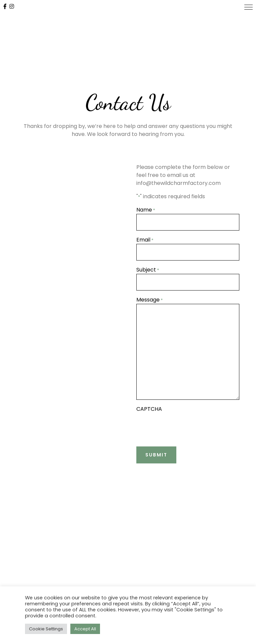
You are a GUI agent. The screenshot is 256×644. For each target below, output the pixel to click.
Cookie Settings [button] (46, 629)
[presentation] (187, 426)
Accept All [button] (85, 629)
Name (146, 210)
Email (145, 240)
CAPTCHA (149, 409)
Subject (148, 270)
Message (149, 300)
